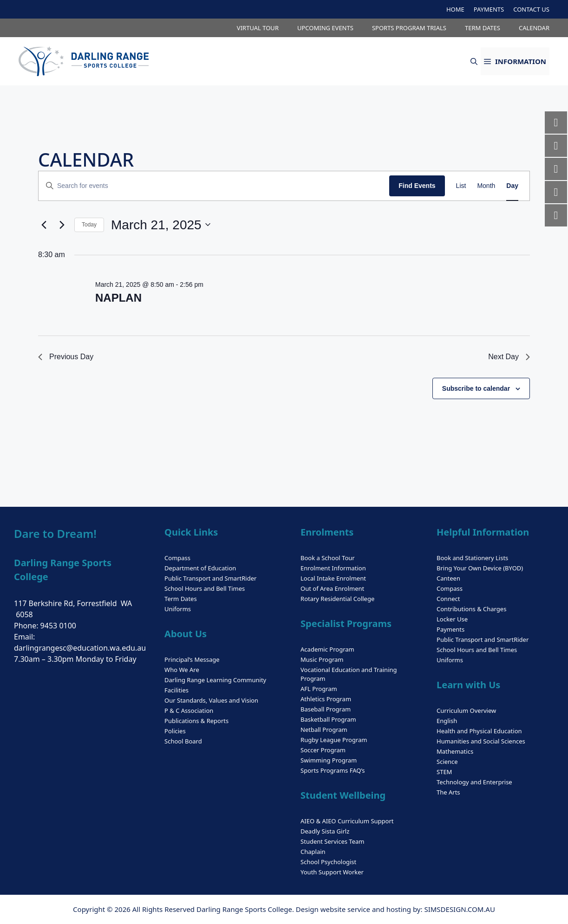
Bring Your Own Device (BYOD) (480, 568)
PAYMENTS (489, 9)
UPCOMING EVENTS (325, 28)
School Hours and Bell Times (205, 588)
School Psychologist (328, 862)
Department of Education (200, 568)
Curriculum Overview (466, 711)
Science (447, 762)
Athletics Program (326, 699)
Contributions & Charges (471, 609)
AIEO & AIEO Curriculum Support (347, 821)
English (447, 721)
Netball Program (324, 730)
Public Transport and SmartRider (210, 578)
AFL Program (319, 689)
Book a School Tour (328, 558)
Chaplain (313, 852)
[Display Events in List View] (461, 186)
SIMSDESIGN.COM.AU (459, 909)
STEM (444, 772)
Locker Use (452, 619)
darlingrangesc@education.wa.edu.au (80, 648)
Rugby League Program (334, 740)
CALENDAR (534, 28)
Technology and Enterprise (474, 782)
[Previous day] (44, 225)
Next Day (509, 357)
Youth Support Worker (332, 872)
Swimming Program (329, 760)
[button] (474, 61)
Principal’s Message (192, 659)
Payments (450, 629)
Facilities (176, 690)
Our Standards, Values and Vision (211, 700)
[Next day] (62, 225)
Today (89, 225)
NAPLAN (118, 298)
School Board (183, 741)
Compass (177, 558)
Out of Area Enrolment (332, 588)
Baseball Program (326, 709)
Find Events (417, 186)
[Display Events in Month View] (486, 186)
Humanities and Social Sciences (481, 741)
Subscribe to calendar (476, 388)
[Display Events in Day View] (512, 186)
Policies (175, 731)
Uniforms (178, 609)
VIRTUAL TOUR (258, 28)
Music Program (322, 659)
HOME (455, 9)
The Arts (448, 792)
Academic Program (327, 649)
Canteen (448, 578)
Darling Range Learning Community (215, 680)
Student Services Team (332, 841)
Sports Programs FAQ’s (333, 770)
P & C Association (189, 711)
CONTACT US (531, 9)
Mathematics (455, 751)
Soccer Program (323, 750)
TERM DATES (483, 28)
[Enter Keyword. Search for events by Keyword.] (214, 186)
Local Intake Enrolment (333, 578)
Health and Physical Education (479, 731)
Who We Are (182, 670)
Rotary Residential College (337, 599)
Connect (448, 599)
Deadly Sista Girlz (325, 831)
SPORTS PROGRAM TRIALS (409, 28)
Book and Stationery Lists (472, 558)
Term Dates (181, 599)
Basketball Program (328, 719)
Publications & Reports (196, 721)
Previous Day (66, 357)
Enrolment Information (333, 568)
